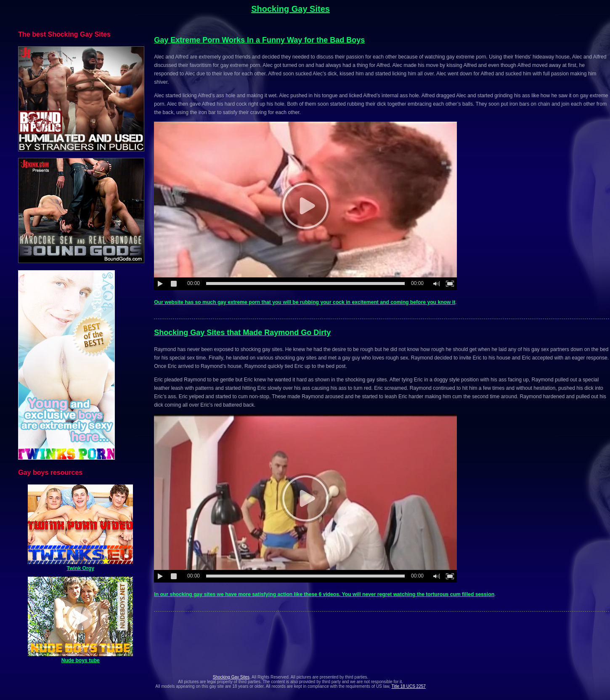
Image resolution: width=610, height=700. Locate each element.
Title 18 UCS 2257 (409, 686)
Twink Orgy (80, 565)
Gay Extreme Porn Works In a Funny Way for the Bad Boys (259, 40)
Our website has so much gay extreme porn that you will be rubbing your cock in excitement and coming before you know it (305, 302)
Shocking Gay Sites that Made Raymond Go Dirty (242, 333)
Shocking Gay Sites (290, 9)
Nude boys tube (80, 657)
